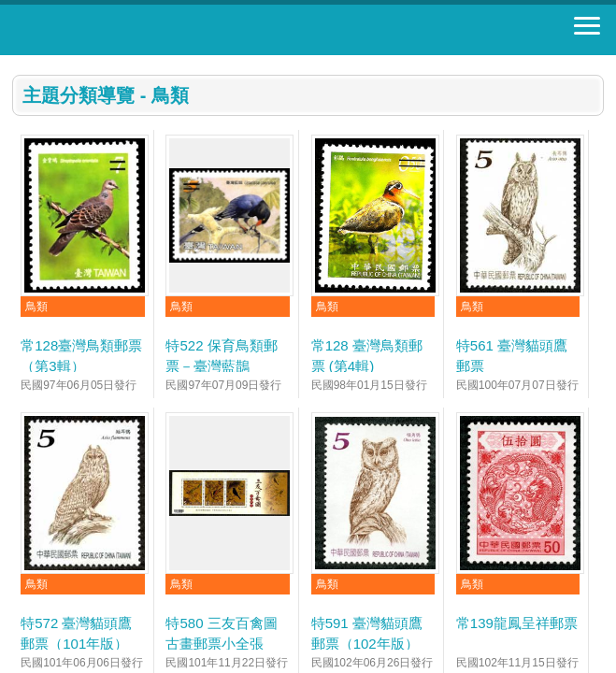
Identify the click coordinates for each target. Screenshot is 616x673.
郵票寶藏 (117, 30)
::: (18, 63)
